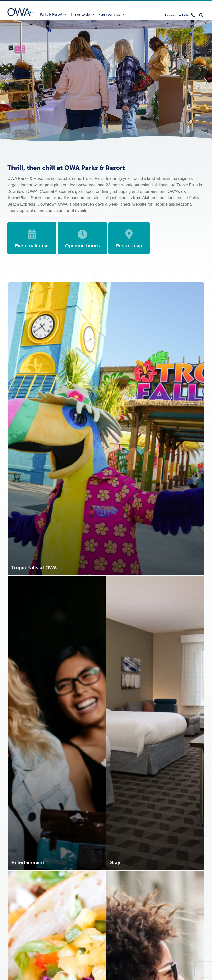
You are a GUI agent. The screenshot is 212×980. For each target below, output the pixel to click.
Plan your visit (111, 14)
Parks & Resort (53, 14)
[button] (7, 80)
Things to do (83, 14)
